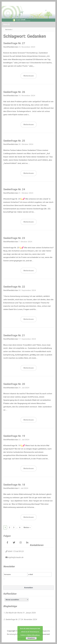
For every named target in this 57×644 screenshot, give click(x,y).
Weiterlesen (29, 76)
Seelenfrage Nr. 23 (14, 238)
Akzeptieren (31, 638)
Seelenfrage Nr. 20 (14, 384)
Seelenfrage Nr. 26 (14, 92)
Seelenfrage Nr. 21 (14, 335)
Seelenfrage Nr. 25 (14, 141)
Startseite (8, 30)
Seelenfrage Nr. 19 (14, 436)
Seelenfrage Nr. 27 (14, 43)
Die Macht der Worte (14, 613)
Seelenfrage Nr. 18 (14, 485)
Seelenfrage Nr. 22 (14, 287)
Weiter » (27, 527)
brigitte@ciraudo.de (15, 557)
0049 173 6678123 (15, 551)
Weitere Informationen (34, 635)
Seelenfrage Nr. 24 (14, 189)
